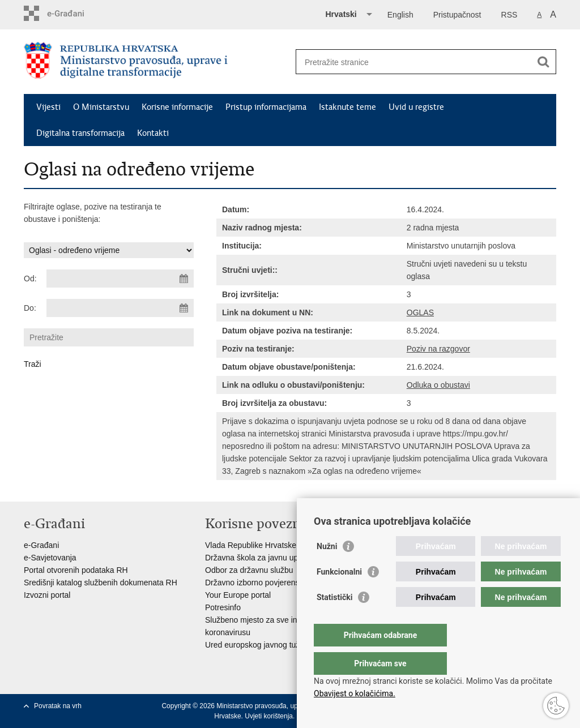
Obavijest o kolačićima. (355, 693)
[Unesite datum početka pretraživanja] (120, 279)
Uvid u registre (416, 107)
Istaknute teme (347, 107)
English (400, 15)
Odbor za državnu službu (249, 570)
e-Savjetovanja (50, 558)
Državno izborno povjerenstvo (257, 583)
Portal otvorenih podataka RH (76, 570)
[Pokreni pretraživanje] (543, 62)
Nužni (327, 569)
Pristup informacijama (266, 107)
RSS (509, 15)
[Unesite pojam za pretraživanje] (414, 62)
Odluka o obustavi (438, 385)
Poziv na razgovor (438, 349)
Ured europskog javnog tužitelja (261, 645)
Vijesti (48, 107)
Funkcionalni (339, 594)
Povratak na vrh (58, 706)
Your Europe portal (238, 595)
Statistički (334, 620)
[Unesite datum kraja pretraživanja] (120, 308)
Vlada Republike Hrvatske (251, 545)
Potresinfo (223, 607)
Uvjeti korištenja (269, 716)
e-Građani (41, 545)
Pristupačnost (457, 15)
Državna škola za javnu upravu (259, 558)
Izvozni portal (47, 595)
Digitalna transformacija (80, 133)
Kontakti (153, 133)
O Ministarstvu (101, 107)
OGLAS (420, 312)
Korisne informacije (177, 107)
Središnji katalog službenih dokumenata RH (101, 583)
